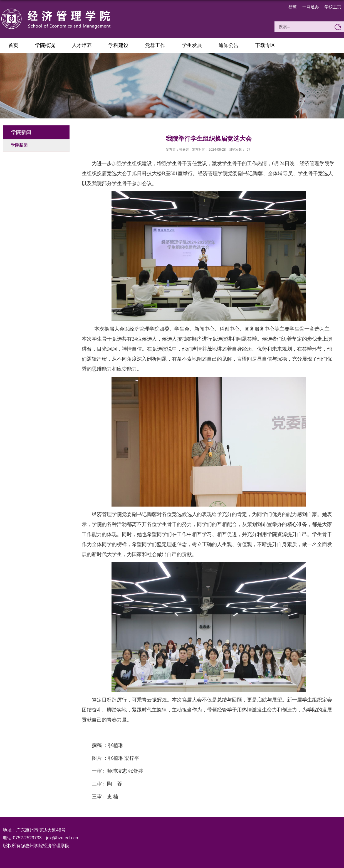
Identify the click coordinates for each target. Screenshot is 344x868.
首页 (13, 45)
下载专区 (265, 45)
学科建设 (118, 45)
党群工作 (155, 45)
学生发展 (192, 45)
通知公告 (229, 45)
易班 (293, 7)
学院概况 (45, 45)
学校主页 (333, 7)
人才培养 (82, 45)
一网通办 (311, 7)
